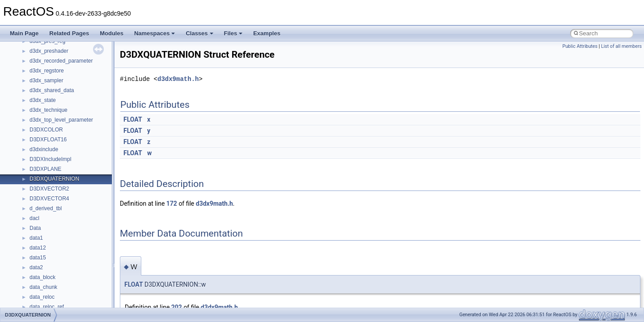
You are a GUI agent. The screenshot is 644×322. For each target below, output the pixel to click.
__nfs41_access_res (54, 139)
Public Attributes (580, 46)
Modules (112, 33)
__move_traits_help (53, 51)
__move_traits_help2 (54, 70)
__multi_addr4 (47, 80)
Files (233, 33)
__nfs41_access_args (56, 129)
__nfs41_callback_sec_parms (65, 169)
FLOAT (133, 119)
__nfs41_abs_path (52, 119)
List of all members (621, 46)
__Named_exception (54, 90)
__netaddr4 (43, 100)
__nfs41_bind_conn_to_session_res (72, 159)
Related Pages (69, 33)
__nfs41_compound (53, 237)
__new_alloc (44, 110)
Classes (199, 33)
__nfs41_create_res (53, 277)
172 (172, 203)
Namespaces (155, 33)
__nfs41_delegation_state (60, 306)
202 (177, 307)
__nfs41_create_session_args (65, 287)
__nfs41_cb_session (54, 178)
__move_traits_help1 (54, 60)
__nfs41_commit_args (56, 208)
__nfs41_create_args (55, 267)
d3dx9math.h (178, 79)
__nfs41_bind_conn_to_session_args (74, 149)
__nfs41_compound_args (60, 247)
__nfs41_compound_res (58, 257)
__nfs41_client (47, 198)
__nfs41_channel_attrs (57, 188)
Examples (267, 33)
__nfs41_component (54, 228)
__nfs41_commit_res (54, 218)
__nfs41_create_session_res (64, 297)
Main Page (24, 33)
